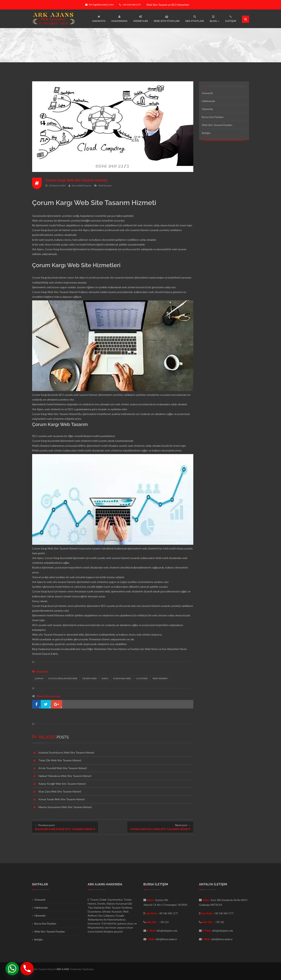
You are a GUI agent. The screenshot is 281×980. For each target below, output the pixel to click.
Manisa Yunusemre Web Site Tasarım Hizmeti (65, 807)
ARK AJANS (63, 969)
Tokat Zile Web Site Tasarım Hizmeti (60, 760)
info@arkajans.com (99, 5)
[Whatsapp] (12, 969)
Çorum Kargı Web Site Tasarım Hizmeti (76, 180)
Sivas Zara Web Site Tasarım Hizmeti (60, 791)
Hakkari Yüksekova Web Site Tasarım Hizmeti (65, 776)
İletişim (206, 133)
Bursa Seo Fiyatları (213, 117)
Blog (35, 649)
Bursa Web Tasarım (82, 185)
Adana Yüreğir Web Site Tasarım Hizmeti (62, 784)
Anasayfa (207, 93)
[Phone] (27, 969)
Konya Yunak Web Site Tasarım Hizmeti (62, 799)
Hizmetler (208, 109)
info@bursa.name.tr (166, 939)
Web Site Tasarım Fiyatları (217, 125)
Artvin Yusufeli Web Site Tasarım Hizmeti (63, 768)
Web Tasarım (105, 185)
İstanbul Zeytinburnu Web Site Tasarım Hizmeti (66, 752)
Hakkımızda (208, 101)
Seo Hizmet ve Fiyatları (126, 649)
